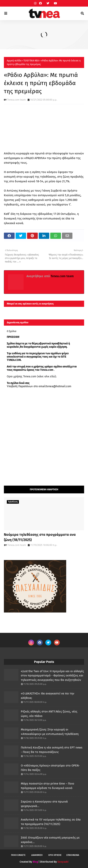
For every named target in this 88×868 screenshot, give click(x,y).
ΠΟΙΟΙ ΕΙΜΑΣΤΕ (18, 855)
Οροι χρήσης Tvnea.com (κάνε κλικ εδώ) (31, 376)
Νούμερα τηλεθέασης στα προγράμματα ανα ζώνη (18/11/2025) (40, 537)
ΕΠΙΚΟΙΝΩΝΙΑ (73, 855)
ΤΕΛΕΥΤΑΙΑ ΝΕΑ (31, 61)
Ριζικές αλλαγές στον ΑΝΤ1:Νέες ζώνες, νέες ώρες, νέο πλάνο (49, 714)
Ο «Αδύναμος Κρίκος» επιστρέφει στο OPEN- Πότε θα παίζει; (50, 768)
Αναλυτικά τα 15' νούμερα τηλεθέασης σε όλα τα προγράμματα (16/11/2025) (51, 822)
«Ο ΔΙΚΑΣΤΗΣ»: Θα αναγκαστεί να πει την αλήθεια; (48, 696)
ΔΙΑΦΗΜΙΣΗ (37, 855)
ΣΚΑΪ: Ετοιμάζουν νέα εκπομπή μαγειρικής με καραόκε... (50, 840)
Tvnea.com (47, 370)
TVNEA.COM (14, 360)
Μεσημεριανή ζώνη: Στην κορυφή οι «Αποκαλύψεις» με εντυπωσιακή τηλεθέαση (50, 732)
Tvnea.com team (16, 100)
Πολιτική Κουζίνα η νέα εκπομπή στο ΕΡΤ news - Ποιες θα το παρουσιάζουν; (52, 750)
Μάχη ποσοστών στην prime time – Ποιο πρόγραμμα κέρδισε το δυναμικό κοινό (48, 786)
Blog (35, 862)
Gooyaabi (63, 862)
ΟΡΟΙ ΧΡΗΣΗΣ (55, 855)
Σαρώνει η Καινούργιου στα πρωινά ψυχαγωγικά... (44, 804)
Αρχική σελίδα (14, 61)
